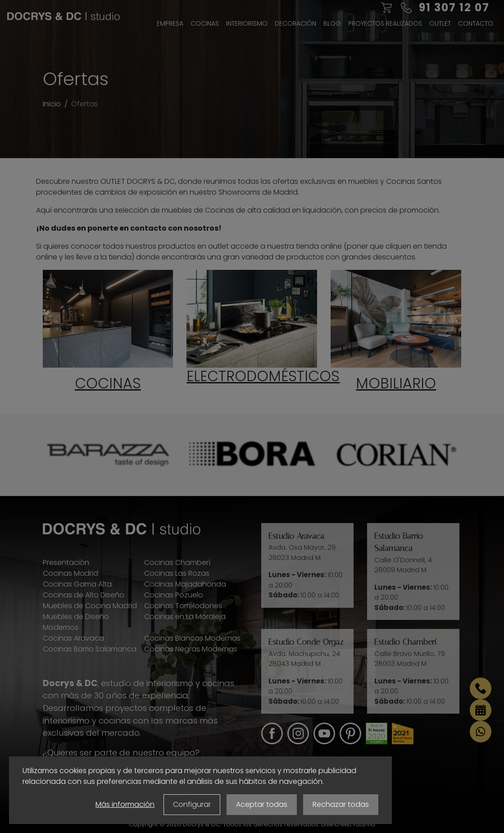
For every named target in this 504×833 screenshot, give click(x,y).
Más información (125, 804)
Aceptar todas (262, 804)
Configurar (192, 804)
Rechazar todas (341, 804)
